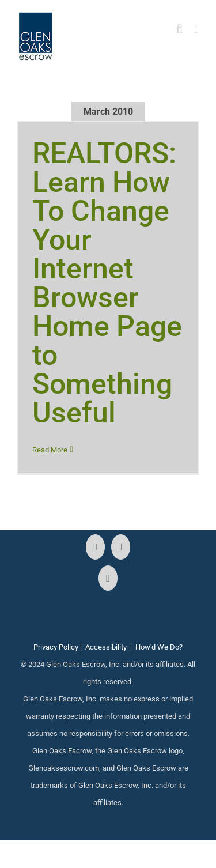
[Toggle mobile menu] (196, 29)
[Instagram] (121, 547)
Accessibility (106, 647)
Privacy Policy (56, 647)
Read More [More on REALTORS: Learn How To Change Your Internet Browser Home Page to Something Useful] (50, 450)
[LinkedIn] (108, 578)
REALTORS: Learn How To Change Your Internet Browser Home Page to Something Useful (107, 283)
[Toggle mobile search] (180, 29)
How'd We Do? (159, 647)
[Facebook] (95, 547)
